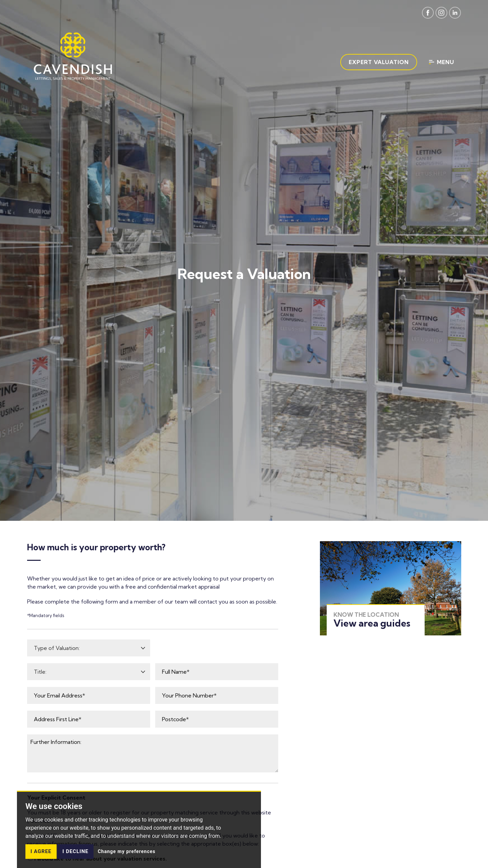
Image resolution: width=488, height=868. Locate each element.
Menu (442, 62)
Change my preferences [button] (126, 851)
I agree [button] (41, 851)
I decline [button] (75, 851)
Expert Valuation (379, 62)
